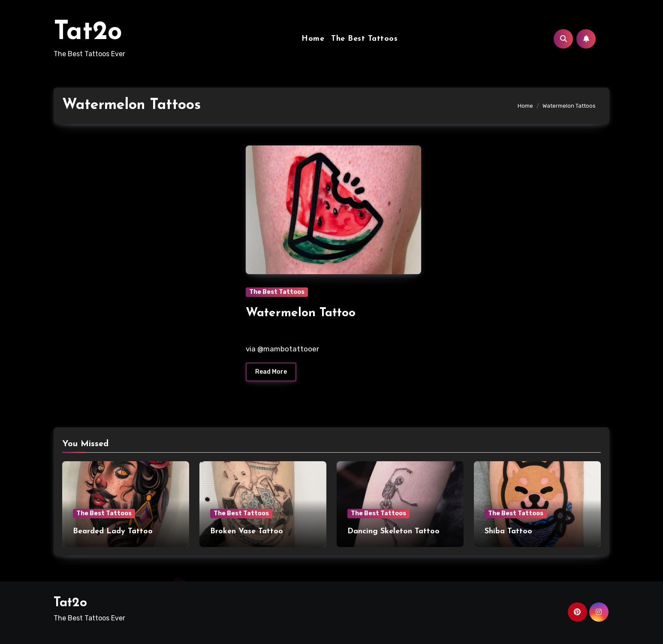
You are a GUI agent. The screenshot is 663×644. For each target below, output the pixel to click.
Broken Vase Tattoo (247, 531)
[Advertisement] (143, 209)
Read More (271, 372)
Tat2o (88, 33)
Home (313, 39)
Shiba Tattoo (508, 531)
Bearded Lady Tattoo (113, 531)
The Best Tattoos (364, 39)
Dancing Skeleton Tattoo (393, 531)
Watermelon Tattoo (301, 313)
